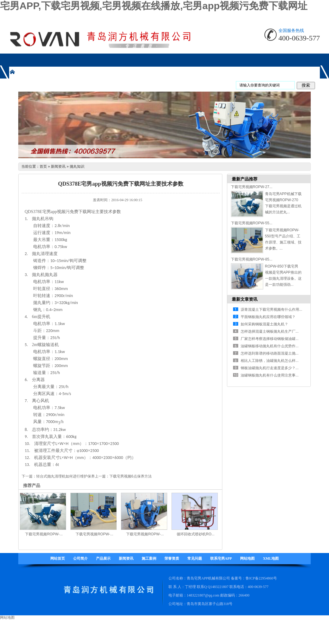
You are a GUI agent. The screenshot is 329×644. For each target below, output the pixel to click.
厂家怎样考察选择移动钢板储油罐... (270, 339)
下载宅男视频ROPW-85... (252, 259)
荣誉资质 (172, 558)
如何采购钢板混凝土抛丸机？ (264, 324)
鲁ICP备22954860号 (261, 578)
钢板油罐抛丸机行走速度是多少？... (270, 368)
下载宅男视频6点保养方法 (131, 476)
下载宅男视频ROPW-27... (252, 187)
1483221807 (219, 587)
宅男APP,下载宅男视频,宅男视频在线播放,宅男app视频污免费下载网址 (154, 6)
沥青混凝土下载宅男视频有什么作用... (271, 310)
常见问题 (195, 558)
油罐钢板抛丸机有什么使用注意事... (270, 375)
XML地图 (271, 558)
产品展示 (103, 558)
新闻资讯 (58, 166)
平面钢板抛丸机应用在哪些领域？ (268, 317)
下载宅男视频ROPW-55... (252, 223)
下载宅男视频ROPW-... (44, 534)
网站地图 (247, 558)
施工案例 (149, 558)
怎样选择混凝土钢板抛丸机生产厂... (270, 331)
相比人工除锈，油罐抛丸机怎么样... (270, 361)
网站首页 (58, 558)
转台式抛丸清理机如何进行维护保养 (65, 476)
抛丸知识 (77, 166)
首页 (43, 166)
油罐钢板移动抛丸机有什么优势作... (270, 346)
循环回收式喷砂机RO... (196, 534)
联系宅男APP (221, 558)
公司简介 (80, 558)
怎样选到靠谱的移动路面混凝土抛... (270, 353)
